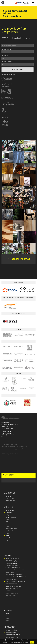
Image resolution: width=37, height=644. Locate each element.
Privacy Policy (5, 454)
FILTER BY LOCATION (7, 49)
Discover (7, 616)
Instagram (8, 515)
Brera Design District (11, 529)
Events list (8, 496)
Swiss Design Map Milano (12, 568)
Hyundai (7, 524)
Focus (6, 614)
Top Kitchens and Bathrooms (13, 575)
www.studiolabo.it (8, 437)
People (7, 618)
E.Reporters (8, 513)
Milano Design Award (11, 593)
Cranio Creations (10, 531)
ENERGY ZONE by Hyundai (12, 561)
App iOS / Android (10, 501)
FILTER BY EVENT (6, 56)
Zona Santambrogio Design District (15, 582)
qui (27, 642)
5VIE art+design (9, 572)
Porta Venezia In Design (11, 579)
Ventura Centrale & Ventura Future (15, 570)
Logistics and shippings (11, 637)
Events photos (9, 510)
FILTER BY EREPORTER (7, 43)
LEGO (6, 533)
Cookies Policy (14, 454)
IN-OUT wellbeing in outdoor (13, 586)
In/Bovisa (7, 591)
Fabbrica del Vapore (10, 595)
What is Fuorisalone (10, 630)
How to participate (10, 633)
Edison (7, 522)
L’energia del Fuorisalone (12, 559)
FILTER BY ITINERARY (7, 62)
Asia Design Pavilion (10, 584)
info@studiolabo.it (9, 435)
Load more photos (19, 259)
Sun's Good (8, 538)
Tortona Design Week (11, 565)
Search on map (9, 498)
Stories (7, 621)
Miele (6, 536)
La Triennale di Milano (11, 589)
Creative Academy (10, 517)
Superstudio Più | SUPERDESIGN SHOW (16, 577)
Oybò (6, 540)
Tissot (6, 526)
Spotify (7, 519)
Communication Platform (12, 635)
